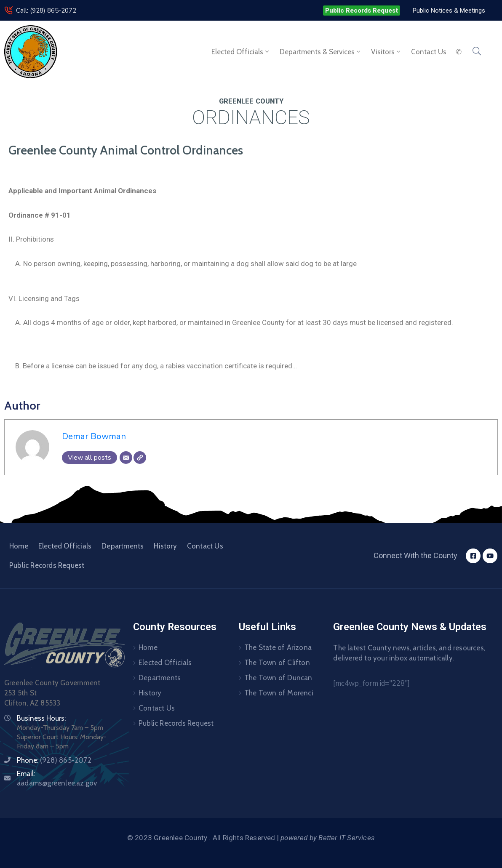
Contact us (429, 52)
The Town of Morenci (279, 693)
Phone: (54, 760)
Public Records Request (47, 565)
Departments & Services (321, 52)
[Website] (140, 458)
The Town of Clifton (277, 663)
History (165, 546)
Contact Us (205, 546)
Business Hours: (41, 718)
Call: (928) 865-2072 (46, 11)
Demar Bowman (94, 436)
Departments (123, 546)
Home (19, 546)
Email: (57, 778)
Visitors (386, 52)
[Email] (126, 458)
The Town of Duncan (278, 678)
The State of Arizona (278, 647)
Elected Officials (241, 52)
